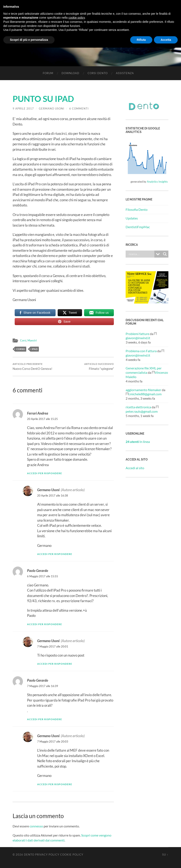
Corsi (24, 340)
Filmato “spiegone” (99, 367)
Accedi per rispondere (45, 473)
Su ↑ (165, 855)
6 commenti (79, 108)
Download (70, 73)
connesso (36, 826)
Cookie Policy (72, 855)
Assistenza (125, 73)
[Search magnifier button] (165, 254)
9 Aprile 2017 (23, 108)
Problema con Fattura (141, 351)
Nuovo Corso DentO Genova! (32, 367)
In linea (138, 442)
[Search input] (141, 254)
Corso (21, 349)
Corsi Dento (98, 73)
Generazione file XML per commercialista (144, 370)
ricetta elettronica (138, 407)
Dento (29, 855)
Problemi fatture (137, 334)
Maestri (33, 340)
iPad (35, 349)
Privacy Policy (47, 855)
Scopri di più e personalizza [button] (29, 40)
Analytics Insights (157, 182)
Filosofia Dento (137, 209)
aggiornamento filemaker (143, 390)
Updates (132, 218)
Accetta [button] (166, 40)
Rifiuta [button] (141, 40)
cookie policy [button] (77, 18)
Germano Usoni (52, 108)
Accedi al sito (135, 468)
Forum (48, 73)
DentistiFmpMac (138, 227)
